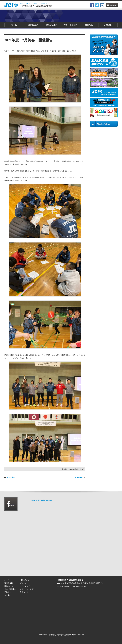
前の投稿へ (11, 477)
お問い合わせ (25, 580)
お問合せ (112, 5)
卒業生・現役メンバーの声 (104, 45)
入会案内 (108, 25)
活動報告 (89, 25)
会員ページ (104, 124)
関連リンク (24, 583)
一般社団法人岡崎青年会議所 (41, 500)
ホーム (14, 25)
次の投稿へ (79, 477)
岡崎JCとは (52, 25)
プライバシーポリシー (28, 589)
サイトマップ (25, 586)
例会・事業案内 (70, 25)
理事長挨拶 (33, 25)
